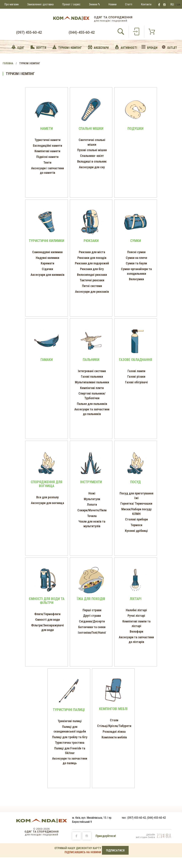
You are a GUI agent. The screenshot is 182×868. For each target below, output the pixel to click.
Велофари (136, 631)
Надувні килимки (48, 258)
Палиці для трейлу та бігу (70, 737)
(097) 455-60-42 (29, 32)
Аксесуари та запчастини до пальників (92, 412)
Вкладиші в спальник (92, 161)
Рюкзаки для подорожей (92, 263)
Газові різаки (136, 376)
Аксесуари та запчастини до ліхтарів (136, 639)
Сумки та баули (136, 263)
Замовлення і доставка (40, 4)
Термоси (136, 525)
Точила (92, 516)
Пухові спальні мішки (92, 150)
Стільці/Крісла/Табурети (114, 726)
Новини (112, 4)
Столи (114, 720)
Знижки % (94, 4)
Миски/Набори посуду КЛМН (136, 511)
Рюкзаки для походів (92, 258)
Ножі (92, 493)
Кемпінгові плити (92, 388)
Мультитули (92, 499)
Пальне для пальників (92, 404)
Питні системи (92, 286)
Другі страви (92, 616)
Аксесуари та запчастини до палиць (70, 761)
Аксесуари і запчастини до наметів (48, 170)
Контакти (146, 4)
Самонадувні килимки (47, 252)
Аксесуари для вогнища (48, 503)
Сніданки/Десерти (92, 621)
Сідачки (47, 269)
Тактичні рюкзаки (92, 280)
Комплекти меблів (114, 737)
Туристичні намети (48, 140)
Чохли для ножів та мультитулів (92, 524)
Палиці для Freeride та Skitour (70, 751)
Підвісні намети (47, 157)
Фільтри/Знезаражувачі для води (48, 628)
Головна (8, 63)
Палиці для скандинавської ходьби (70, 729)
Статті (129, 4)
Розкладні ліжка (114, 732)
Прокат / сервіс (71, 4)
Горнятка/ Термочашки (136, 503)
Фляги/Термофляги (47, 614)
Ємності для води (48, 620)
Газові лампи (136, 371)
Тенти (47, 162)
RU (172, 4)
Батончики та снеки (92, 627)
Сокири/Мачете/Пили (92, 510)
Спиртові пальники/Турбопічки (92, 396)
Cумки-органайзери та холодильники (136, 271)
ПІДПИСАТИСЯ (115, 850)
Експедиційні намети (48, 146)
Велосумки (136, 279)
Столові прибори (136, 519)
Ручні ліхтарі (136, 616)
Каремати (48, 263)
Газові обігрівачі (136, 382)
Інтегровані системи (92, 371)
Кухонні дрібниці (136, 531)
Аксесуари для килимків (48, 275)
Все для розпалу (48, 497)
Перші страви (92, 610)
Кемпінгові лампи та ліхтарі (136, 624)
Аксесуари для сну (92, 167)
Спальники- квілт (92, 156)
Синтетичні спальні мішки (92, 142)
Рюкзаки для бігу (92, 269)
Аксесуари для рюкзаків (92, 292)
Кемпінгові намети (47, 151)
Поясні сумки (136, 252)
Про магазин (11, 4)
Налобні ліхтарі (136, 610)
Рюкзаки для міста (92, 252)
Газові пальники (92, 376)
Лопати (92, 505)
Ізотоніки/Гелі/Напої (92, 633)
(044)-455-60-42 (82, 32)
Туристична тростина (70, 743)
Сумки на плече (136, 258)
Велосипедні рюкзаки (92, 275)
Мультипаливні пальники (92, 382)
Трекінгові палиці (70, 721)
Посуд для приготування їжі (136, 496)
